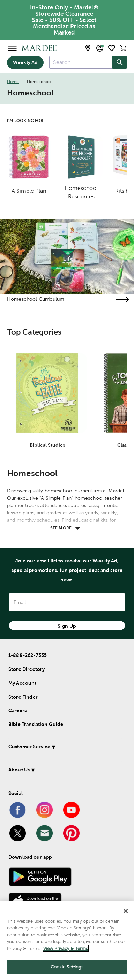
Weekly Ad (25, 62)
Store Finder (23, 697)
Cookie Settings (67, 967)
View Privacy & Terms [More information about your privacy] (66, 948)
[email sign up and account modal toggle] (100, 48)
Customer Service (29, 747)
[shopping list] (112, 48)
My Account (23, 683)
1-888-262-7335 (28, 655)
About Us (19, 770)
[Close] (126, 911)
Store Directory (27, 669)
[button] (65, 748)
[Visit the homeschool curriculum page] (122, 300)
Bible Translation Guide (36, 724)
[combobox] (81, 62)
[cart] (124, 48)
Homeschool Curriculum (36, 299)
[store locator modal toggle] (88, 48)
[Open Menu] (12, 48)
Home (13, 82)
